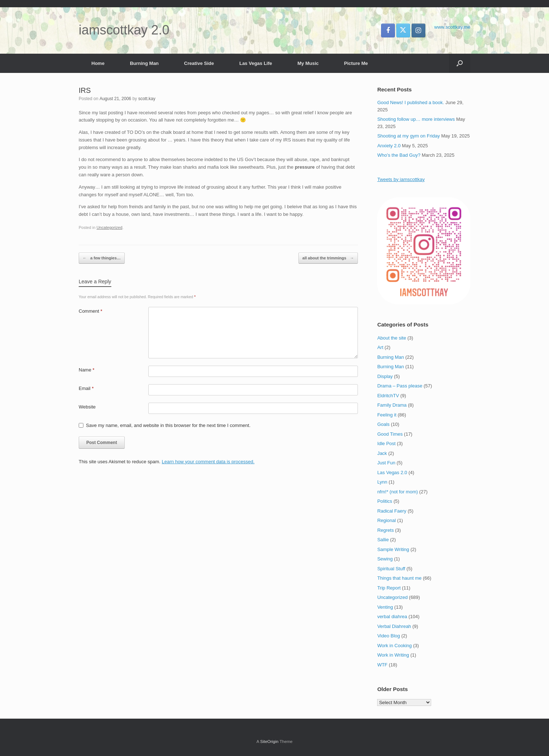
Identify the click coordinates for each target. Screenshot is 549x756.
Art (380, 347)
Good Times (390, 434)
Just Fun (386, 463)
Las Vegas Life (256, 63)
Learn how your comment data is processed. (208, 462)
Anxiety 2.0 (389, 146)
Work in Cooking (394, 646)
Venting (385, 607)
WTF (382, 665)
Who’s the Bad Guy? (399, 155)
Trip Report (389, 588)
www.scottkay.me (452, 27)
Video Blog (389, 636)
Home (98, 63)
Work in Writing (393, 655)
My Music (308, 63)
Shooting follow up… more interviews (416, 119)
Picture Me (356, 63)
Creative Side (199, 63)
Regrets (385, 530)
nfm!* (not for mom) (397, 492)
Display (385, 376)
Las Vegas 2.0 (392, 472)
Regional (386, 520)
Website (87, 407)
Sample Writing (393, 549)
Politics (385, 501)
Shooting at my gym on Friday (408, 136)
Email (86, 388)
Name (86, 370)
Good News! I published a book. (410, 102)
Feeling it (387, 415)
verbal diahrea (392, 617)
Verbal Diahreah (394, 626)
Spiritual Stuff (391, 569)
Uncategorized (109, 227)
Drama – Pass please (400, 386)
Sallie (383, 540)
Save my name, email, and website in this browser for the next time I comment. (168, 425)
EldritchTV (388, 396)
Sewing (385, 559)
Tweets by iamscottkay (401, 179)
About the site (392, 338)
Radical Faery (392, 511)
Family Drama (392, 405)
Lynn (382, 482)
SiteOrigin (269, 741)
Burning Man (144, 63)
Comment (90, 311)
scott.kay (147, 99)
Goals (383, 424)
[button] (460, 63)
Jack (382, 453)
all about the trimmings (328, 258)
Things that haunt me (399, 578)
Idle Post (386, 443)
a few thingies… (102, 258)
